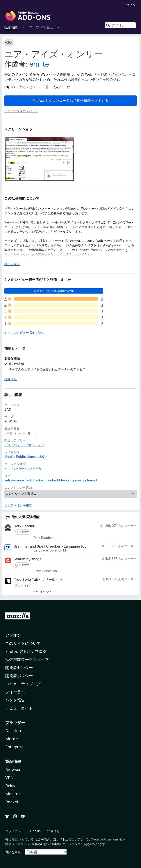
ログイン (130, 5)
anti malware (14, 480)
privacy (79, 480)
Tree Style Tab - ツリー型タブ (38, 580)
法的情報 (54, 831)
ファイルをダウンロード (21, 111)
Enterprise (14, 747)
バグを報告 (15, 700)
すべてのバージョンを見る (23, 468)
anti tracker (35, 480)
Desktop (13, 731)
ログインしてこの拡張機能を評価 (54, 291)
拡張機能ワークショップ (27, 660)
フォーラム (15, 692)
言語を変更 (13, 852)
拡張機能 (11, 27)
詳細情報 (11, 379)
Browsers (14, 770)
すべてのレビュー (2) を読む (24, 333)
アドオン (13, 635)
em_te (39, 64)
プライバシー (14, 831)
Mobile (12, 739)
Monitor (12, 794)
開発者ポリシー (19, 676)
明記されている (23, 839)
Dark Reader (24, 526)
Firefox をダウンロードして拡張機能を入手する (70, 100)
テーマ (27, 27)
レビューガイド (19, 708)
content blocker (59, 480)
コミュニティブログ (23, 684)
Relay (10, 786)
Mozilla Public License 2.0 (24, 457)
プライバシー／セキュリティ (24, 445)
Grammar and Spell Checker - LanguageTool (51, 546)
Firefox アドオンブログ (26, 651)
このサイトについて (23, 643)
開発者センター (19, 668)
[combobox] (120, 25)
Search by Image (28, 559)
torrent (92, 480)
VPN (9, 778)
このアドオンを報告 (18, 505)
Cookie (36, 831)
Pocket (12, 802)
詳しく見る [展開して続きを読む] (12, 264)
